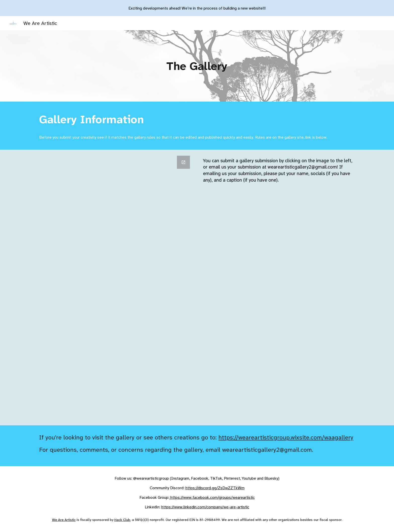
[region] (197, 8)
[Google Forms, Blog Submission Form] (115, 288)
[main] (197, 66)
